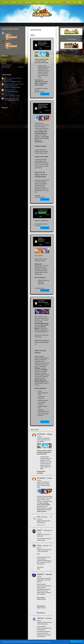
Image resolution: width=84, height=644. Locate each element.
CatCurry (40, 618)
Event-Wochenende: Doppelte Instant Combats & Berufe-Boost (43, 107)
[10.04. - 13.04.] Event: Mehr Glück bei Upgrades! (43, 43)
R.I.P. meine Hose (9, 94)
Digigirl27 (41, 574)
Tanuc (6, 100)
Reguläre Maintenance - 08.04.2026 (42, 240)
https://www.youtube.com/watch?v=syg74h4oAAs (42, 341)
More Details (74, 642)
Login (75, 2)
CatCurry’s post (44, 578)
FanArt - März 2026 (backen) (12, 98)
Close (80, 642)
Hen (5, 92)
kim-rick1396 (41, 215)
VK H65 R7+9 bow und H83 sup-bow (43, 211)
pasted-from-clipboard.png (41, 221)
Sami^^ (6, 96)
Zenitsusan (7, 82)
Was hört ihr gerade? (10, 90)
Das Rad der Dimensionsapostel (43, 302)
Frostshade (8, 33)
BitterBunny (21, 67)
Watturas (7, 42)
